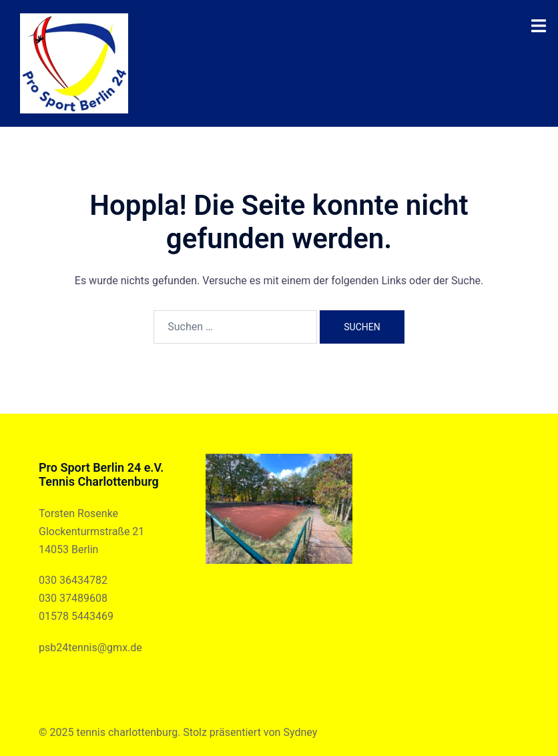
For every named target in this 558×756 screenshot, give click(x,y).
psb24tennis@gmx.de (90, 648)
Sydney (300, 732)
